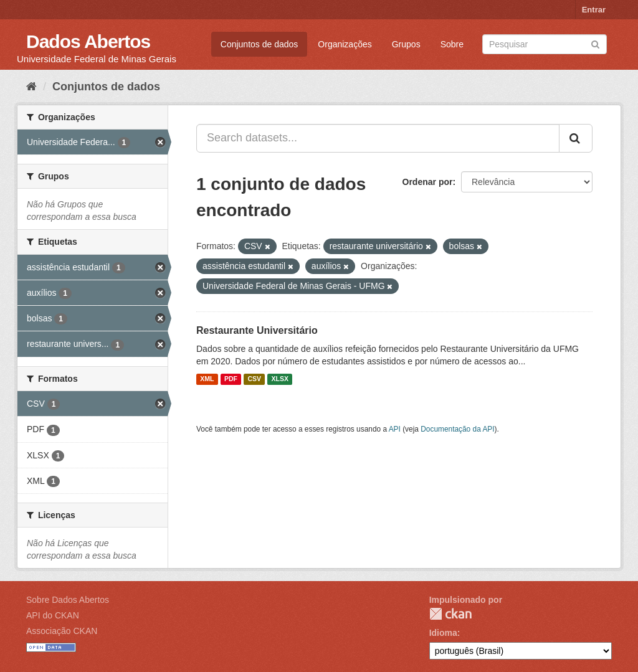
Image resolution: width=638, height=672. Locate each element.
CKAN (450, 614)
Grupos (406, 44)
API (395, 429)
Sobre (452, 44)
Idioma (443, 633)
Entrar (594, 10)
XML (207, 379)
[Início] (31, 87)
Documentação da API (457, 429)
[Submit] (595, 43)
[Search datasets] (545, 44)
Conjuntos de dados (259, 44)
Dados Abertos (88, 41)
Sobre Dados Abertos (68, 600)
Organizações (345, 44)
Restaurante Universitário (257, 330)
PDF (231, 379)
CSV (254, 379)
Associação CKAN (62, 631)
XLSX (280, 379)
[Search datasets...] (378, 138)
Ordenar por (428, 182)
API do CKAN (53, 615)
